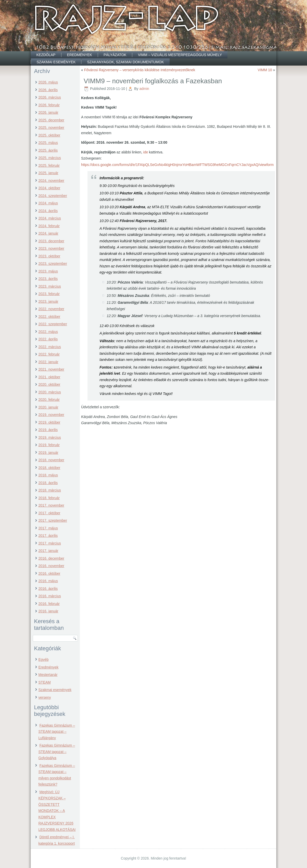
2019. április (48, 430)
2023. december (51, 241)
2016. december (51, 558)
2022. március (50, 347)
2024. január (48, 233)
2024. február (49, 226)
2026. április (48, 90)
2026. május (48, 82)
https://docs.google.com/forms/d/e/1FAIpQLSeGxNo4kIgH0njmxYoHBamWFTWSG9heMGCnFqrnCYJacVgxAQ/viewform (177, 165)
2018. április (48, 483)
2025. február (49, 165)
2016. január (48, 611)
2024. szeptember (53, 196)
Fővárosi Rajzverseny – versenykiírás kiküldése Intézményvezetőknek (140, 70)
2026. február (49, 105)
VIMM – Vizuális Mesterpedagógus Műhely (180, 55)
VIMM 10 (265, 70)
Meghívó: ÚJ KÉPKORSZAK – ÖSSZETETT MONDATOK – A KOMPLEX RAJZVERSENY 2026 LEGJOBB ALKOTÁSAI (57, 811)
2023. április (48, 279)
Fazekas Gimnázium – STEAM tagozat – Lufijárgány (57, 732)
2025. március (50, 158)
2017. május (48, 528)
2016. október (49, 573)
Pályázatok (115, 55)
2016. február (49, 604)
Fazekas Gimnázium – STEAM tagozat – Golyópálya (57, 752)
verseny (45, 697)
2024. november (51, 181)
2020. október (49, 384)
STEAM (45, 682)
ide (146, 152)
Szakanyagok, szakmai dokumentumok (125, 62)
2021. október (49, 377)
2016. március (50, 596)
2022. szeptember (53, 324)
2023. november (51, 248)
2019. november (51, 415)
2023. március (50, 286)
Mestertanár (48, 675)
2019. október (49, 422)
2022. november (51, 309)
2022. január (48, 362)
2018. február (49, 498)
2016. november (51, 566)
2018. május (48, 475)
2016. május (48, 581)
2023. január (48, 301)
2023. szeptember (53, 264)
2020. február (49, 400)
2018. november (51, 460)
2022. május (48, 332)
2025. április (48, 150)
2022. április (48, 339)
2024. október (49, 188)
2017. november (51, 505)
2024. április (48, 211)
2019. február (49, 445)
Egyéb (43, 660)
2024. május (48, 203)
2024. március (50, 218)
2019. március (50, 437)
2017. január (48, 551)
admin (144, 89)
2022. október (49, 317)
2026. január (48, 112)
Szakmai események (56, 62)
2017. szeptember (53, 520)
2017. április (48, 536)
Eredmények (80, 55)
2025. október (49, 135)
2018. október (49, 468)
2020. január (48, 407)
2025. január (48, 173)
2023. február (49, 294)
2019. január (48, 453)
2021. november (51, 369)
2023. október (49, 256)
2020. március (50, 392)
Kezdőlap (46, 55)
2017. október (49, 513)
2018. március (50, 490)
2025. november (51, 128)
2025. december (51, 120)
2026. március (50, 97)
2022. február (49, 354)
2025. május (48, 143)
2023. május (48, 271)
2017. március (50, 543)
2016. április (48, 589)
